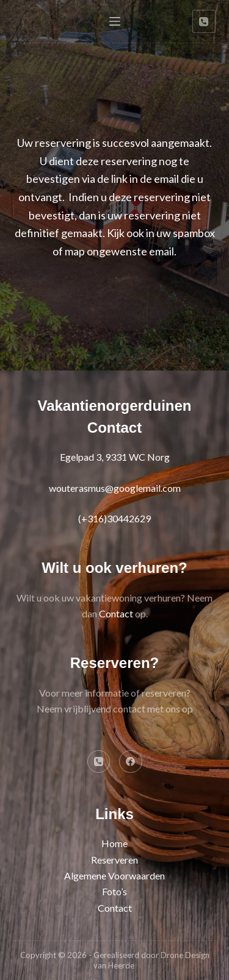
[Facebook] (131, 762)
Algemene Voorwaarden (114, 875)
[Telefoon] (204, 21)
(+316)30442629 (114, 518)
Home (114, 843)
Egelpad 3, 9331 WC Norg (115, 457)
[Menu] (115, 21)
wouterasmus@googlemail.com (115, 488)
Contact (116, 613)
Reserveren (114, 860)
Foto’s (114, 891)
